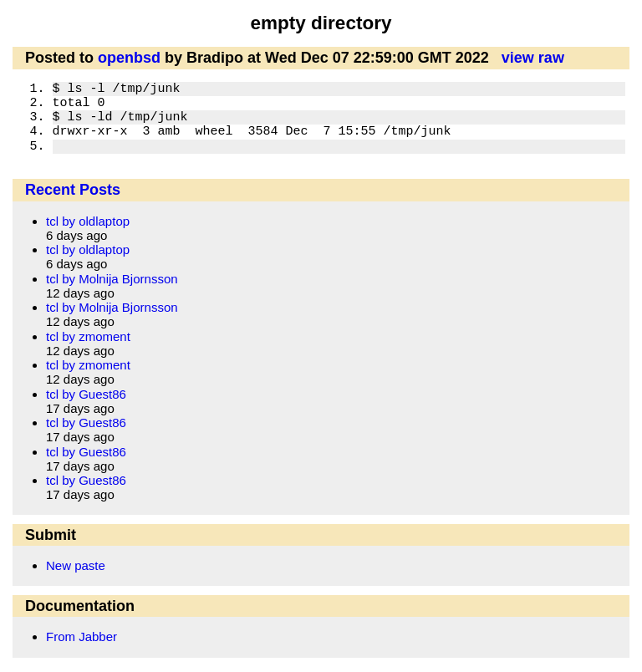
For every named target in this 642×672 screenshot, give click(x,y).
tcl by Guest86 (86, 394)
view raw (533, 58)
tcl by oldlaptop (88, 221)
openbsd (129, 58)
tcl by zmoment (88, 336)
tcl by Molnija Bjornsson (112, 279)
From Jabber (82, 636)
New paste (76, 565)
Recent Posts (73, 190)
